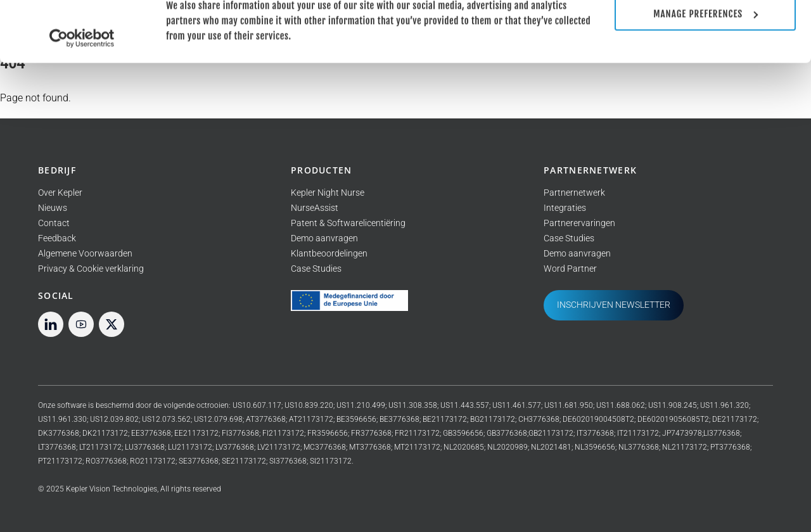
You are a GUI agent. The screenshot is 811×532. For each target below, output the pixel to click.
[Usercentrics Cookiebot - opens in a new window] (82, 95)
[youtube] (81, 323)
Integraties (565, 208)
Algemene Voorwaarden (85, 254)
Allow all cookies (705, 32)
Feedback (57, 238)
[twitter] (112, 323)
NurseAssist (315, 208)
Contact (54, 223)
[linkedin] (51, 323)
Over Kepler (60, 193)
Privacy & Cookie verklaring (91, 269)
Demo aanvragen (324, 238)
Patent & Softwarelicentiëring (348, 223)
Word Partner (570, 269)
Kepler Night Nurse (328, 193)
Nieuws (53, 208)
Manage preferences (706, 71)
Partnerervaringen (579, 223)
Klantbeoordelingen (329, 254)
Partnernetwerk (574, 193)
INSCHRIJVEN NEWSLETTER (614, 305)
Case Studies (316, 269)
